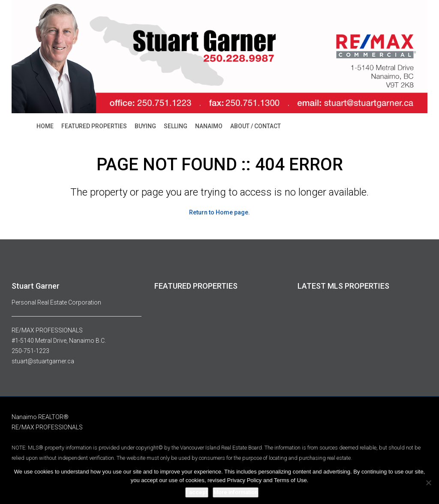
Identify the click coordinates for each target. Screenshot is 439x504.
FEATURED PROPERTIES (94, 126)
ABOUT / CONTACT (256, 126)
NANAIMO (209, 126)
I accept (197, 492)
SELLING (176, 126)
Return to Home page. (219, 212)
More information (236, 492)
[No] (428, 483)
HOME (45, 126)
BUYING (145, 126)
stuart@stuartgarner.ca (43, 361)
